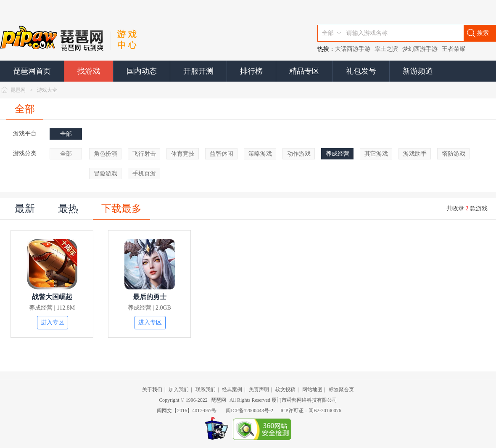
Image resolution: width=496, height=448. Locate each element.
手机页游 (144, 174)
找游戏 (89, 71)
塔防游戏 (454, 154)
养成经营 (338, 154)
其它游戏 (376, 154)
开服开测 (198, 71)
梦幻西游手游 (420, 49)
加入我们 (179, 390)
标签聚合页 (341, 390)
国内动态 (142, 71)
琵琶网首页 (32, 71)
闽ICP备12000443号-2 (249, 411)
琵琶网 (18, 90)
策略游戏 (260, 154)
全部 (25, 109)
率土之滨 (386, 49)
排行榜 (251, 71)
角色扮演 (106, 154)
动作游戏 (299, 154)
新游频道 (418, 71)
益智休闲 (222, 154)
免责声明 (259, 390)
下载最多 (121, 209)
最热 (68, 209)
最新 (25, 209)
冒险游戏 (106, 174)
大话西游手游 (353, 49)
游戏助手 (415, 154)
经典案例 (232, 390)
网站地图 (312, 390)
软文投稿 (285, 390)
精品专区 (304, 71)
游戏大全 (47, 90)
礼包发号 (361, 71)
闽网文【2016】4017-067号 (187, 411)
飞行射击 (144, 154)
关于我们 (152, 390)
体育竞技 (183, 154)
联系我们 (206, 390)
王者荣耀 (454, 49)
